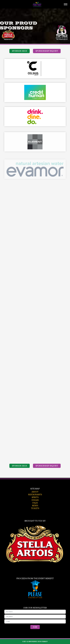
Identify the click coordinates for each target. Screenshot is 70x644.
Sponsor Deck (20, 51)
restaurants (35, 495)
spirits (35, 497)
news (35, 506)
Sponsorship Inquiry (47, 51)
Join (35, 627)
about (35, 492)
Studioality (45, 642)
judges (35, 500)
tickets (35, 508)
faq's (35, 503)
